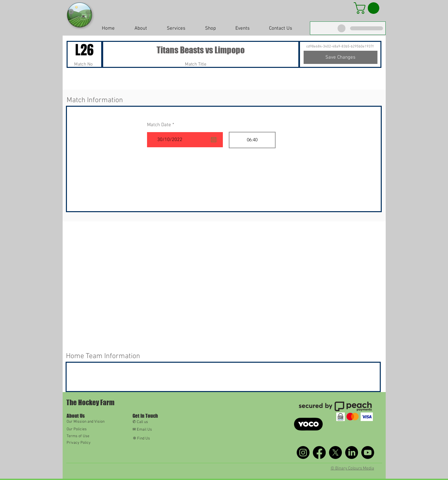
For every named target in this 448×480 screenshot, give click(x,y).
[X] (335, 452)
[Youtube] (368, 452)
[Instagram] (303, 452)
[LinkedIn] (352, 452)
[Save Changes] (341, 57)
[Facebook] (319, 452)
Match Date (162, 125)
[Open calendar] (214, 140)
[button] (368, 8)
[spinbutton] (252, 140)
